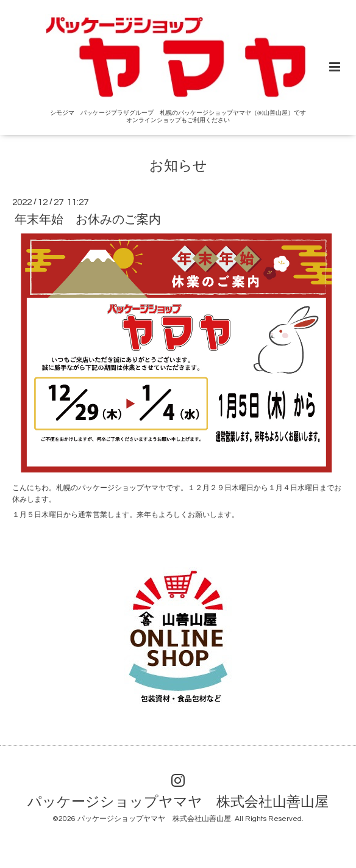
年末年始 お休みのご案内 (88, 220)
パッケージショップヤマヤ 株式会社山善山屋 (178, 802)
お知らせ (178, 166)
